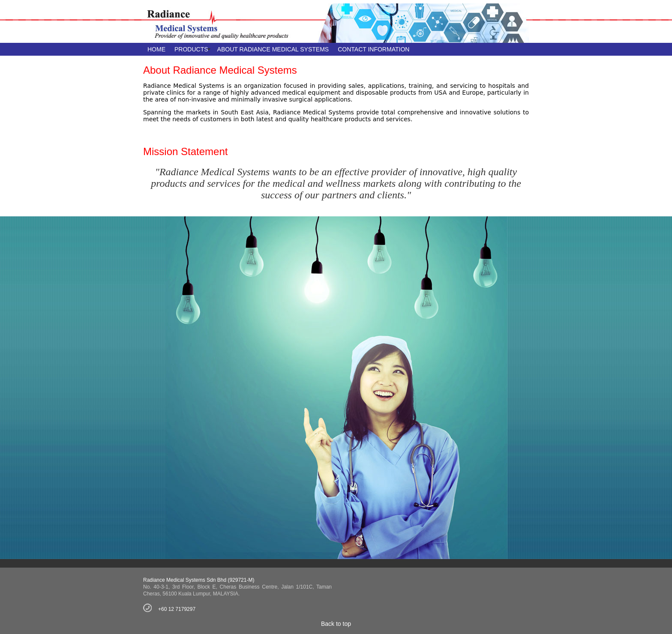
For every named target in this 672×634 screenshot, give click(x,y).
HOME (156, 49)
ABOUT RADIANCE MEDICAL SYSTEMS (273, 49)
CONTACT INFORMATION (373, 49)
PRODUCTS (191, 49)
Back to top (336, 624)
